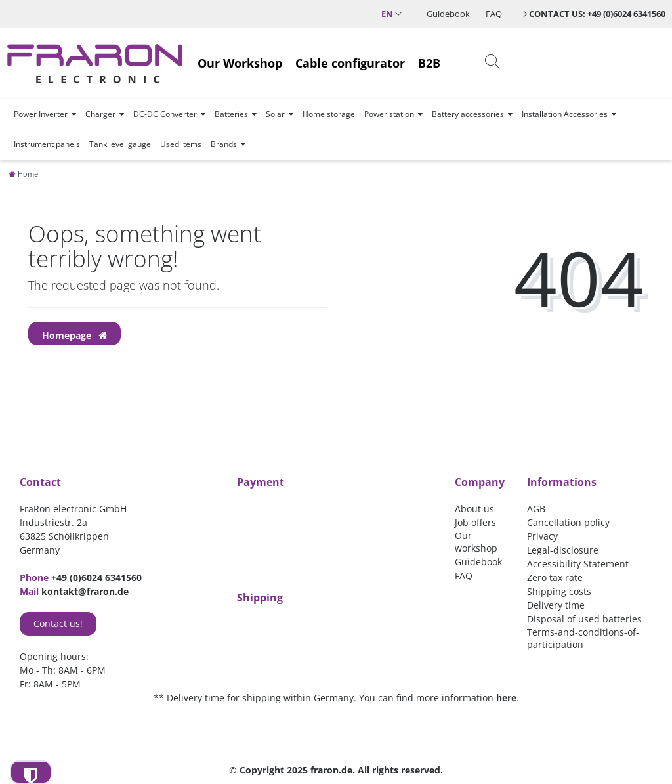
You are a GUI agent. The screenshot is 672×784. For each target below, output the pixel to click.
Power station (389, 114)
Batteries (231, 114)
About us (474, 509)
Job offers (475, 522)
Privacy (542, 536)
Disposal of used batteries (584, 619)
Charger (100, 114)
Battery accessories (468, 114)
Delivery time (556, 605)
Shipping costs (559, 591)
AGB (536, 509)
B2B (429, 63)
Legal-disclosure (563, 550)
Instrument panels (47, 144)
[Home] (24, 174)
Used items (181, 144)
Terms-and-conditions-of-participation (583, 638)
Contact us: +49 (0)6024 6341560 (597, 14)
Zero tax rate (555, 577)
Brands (224, 144)
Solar (275, 114)
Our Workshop (240, 63)
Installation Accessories (565, 114)
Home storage (329, 114)
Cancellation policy (568, 522)
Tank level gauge (120, 144)
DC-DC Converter (165, 114)
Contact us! (58, 623)
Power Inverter (41, 114)
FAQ (494, 14)
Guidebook (448, 14)
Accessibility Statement (578, 564)
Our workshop (476, 542)
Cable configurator (350, 63)
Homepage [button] (74, 335)
